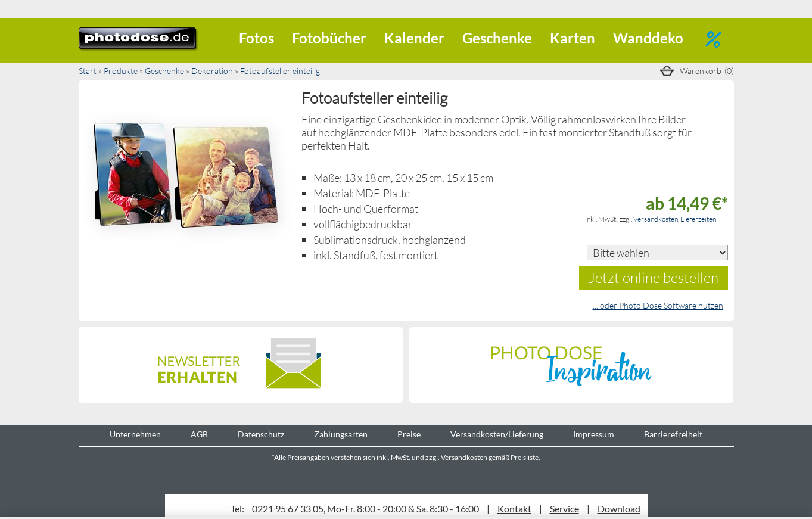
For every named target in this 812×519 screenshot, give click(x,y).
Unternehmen (135, 434)
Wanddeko (648, 38)
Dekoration (212, 71)
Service (564, 509)
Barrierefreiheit (673, 434)
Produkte (121, 71)
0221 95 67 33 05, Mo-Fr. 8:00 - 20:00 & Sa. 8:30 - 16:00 (365, 509)
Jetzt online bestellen (654, 277)
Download (619, 509)
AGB (199, 434)
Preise (409, 434)
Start (88, 71)
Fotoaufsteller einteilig (280, 71)
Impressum (594, 434)
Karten (573, 38)
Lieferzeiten (698, 219)
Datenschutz (261, 434)
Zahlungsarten (341, 434)
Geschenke (497, 38)
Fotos (256, 38)
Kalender (414, 38)
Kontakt (514, 509)
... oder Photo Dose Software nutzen (658, 305)
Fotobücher (329, 38)
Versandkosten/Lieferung (497, 434)
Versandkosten (656, 219)
